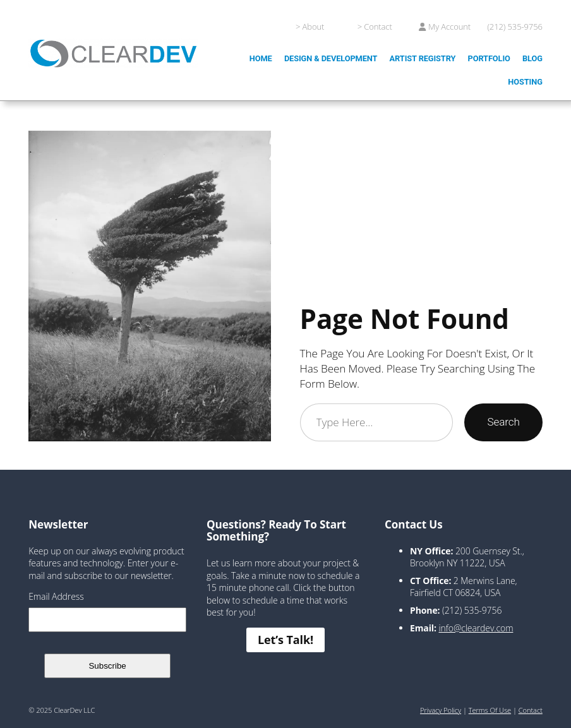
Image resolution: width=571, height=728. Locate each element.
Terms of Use (490, 710)
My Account (449, 27)
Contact (378, 27)
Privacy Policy (441, 710)
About (314, 27)
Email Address (56, 596)
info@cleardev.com (476, 628)
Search (503, 422)
